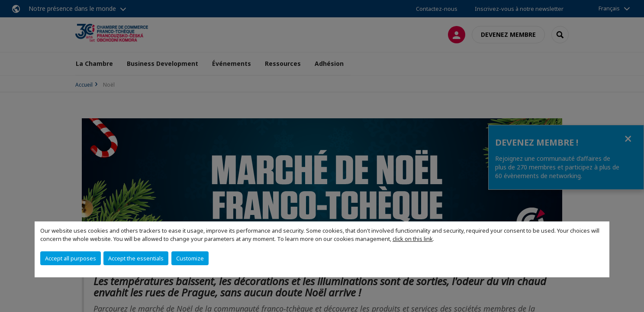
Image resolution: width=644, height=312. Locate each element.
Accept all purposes (71, 258)
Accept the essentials (136, 258)
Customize (190, 258)
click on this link (413, 239)
